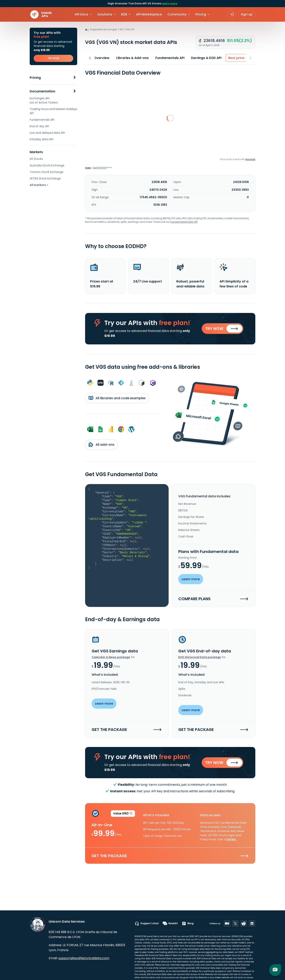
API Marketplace (149, 14)
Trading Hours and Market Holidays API (53, 111)
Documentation (42, 91)
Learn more (170, 3)
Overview (101, 58)
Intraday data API (41, 139)
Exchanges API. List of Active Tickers (44, 100)
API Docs (81, 14)
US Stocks (36, 159)
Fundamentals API (42, 120)
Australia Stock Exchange (47, 165)
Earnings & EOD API (205, 58)
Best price (235, 58)
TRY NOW (53, 58)
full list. (231, 841)
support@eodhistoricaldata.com (84, 958)
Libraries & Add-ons (131, 58)
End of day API (39, 126)
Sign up (247, 14)
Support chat (147, 923)
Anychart (250, 159)
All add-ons (101, 445)
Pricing (35, 78)
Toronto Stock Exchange (47, 172)
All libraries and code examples (117, 399)
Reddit (170, 923)
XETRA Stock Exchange (45, 178)
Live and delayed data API (47, 133)
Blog (188, 923)
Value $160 (123, 816)
